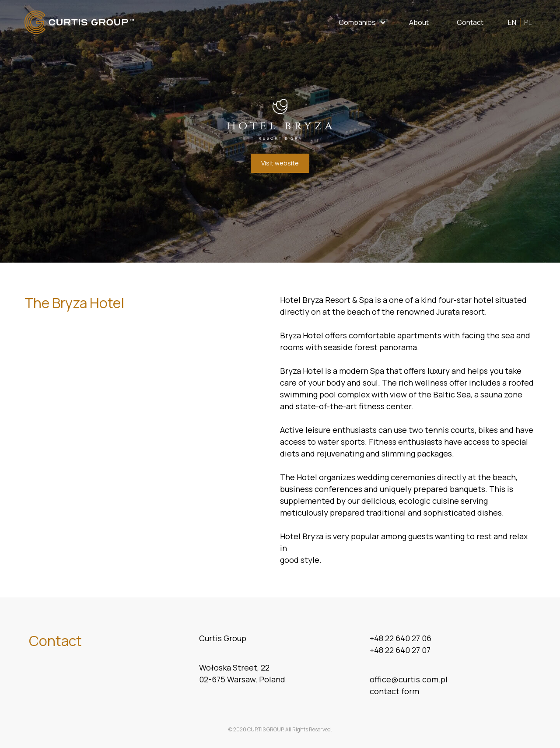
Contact (470, 22)
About (419, 22)
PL (528, 22)
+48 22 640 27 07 (400, 650)
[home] (79, 22)
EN (512, 22)
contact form (394, 691)
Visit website (280, 163)
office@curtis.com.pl (409, 679)
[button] (362, 22)
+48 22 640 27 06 (401, 638)
